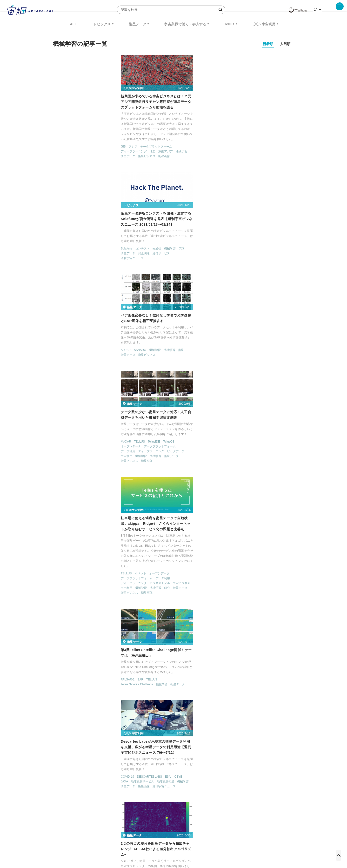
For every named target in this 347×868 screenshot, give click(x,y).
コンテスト (158, 135)
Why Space (156, 788)
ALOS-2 (224, 135)
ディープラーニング (67, 155)
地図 (85, 155)
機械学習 (114, 155)
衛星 (279, 135)
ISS (95, 797)
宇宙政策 (215, 797)
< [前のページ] (147, 741)
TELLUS (72, 243)
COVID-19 (60, 377)
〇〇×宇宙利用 (264, 24)
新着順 (268, 44)
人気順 (285, 44)
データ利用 (61, 253)
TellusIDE (87, 243)
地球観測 (271, 478)
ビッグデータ (108, 253)
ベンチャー (228, 788)
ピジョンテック (164, 582)
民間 (85, 607)
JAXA (57, 381)
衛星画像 (97, 160)
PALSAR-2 (226, 243)
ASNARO (238, 135)
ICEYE (111, 377)
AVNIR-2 (142, 377)
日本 (114, 602)
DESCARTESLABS (82, 377)
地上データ (226, 386)
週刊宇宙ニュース (148, 145)
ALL (73, 24)
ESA (100, 377)
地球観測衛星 (98, 381)
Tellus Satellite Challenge (235, 248)
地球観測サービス (75, 381)
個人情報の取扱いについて (159, 843)
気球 (197, 135)
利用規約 (133, 843)
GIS (56, 150)
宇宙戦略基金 (189, 797)
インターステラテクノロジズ (254, 797)
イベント (156, 269)
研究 (182, 283)
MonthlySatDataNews (193, 788)
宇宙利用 (59, 257)
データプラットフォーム (89, 150)
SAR (238, 243)
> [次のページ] (205, 741)
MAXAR (59, 243)
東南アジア (98, 155)
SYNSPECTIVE (135, 797)
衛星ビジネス (80, 160)
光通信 (172, 135)
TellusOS (101, 243)
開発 (153, 391)
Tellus (229, 24)
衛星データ (137, 24)
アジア (66, 150)
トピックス (102, 24)
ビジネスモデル (175, 278)
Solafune (142, 135)
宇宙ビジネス (197, 278)
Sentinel (67, 489)
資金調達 (159, 140)
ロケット (163, 797)
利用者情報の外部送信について (199, 843)
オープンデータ (64, 248)
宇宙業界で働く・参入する (185, 24)
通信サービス (177, 140)
